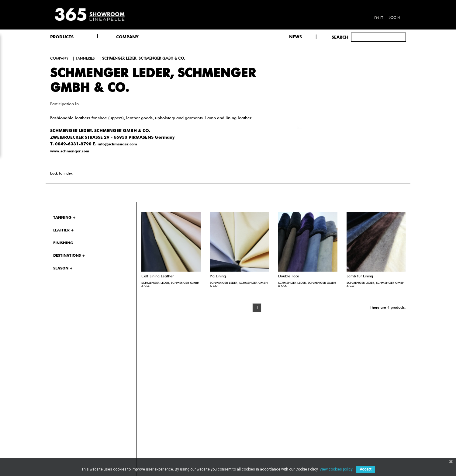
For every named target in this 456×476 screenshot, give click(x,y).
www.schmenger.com (70, 151)
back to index (61, 174)
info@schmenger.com (117, 144)
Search (340, 37)
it (382, 18)
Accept (366, 469)
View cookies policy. (336, 469)
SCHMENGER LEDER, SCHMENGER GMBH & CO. (170, 284)
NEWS (295, 37)
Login (394, 18)
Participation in (64, 104)
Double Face (289, 276)
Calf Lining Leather (157, 276)
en (377, 18)
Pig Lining (218, 276)
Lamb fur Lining (360, 276)
